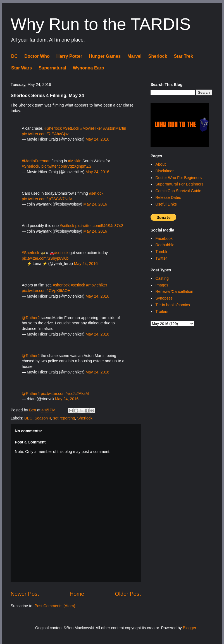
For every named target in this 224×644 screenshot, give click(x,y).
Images (162, 285)
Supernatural (52, 68)
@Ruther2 (31, 318)
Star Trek (183, 56)
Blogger (190, 628)
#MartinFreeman (36, 161)
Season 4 (43, 418)
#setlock (96, 193)
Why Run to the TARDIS (101, 24)
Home (77, 594)
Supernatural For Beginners (179, 184)
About (160, 164)
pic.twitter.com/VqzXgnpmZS (66, 166)
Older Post (128, 594)
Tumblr (161, 252)
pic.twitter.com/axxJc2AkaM (65, 394)
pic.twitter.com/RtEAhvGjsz (45, 134)
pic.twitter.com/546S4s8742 (99, 226)
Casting (162, 278)
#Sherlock (53, 128)
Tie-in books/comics (172, 305)
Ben (33, 410)
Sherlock (158, 56)
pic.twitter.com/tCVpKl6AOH (46, 291)
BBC (28, 418)
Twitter (161, 258)
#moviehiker (96, 285)
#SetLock (71, 128)
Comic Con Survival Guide (178, 191)
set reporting (64, 418)
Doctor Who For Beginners (178, 178)
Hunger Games (105, 56)
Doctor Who (37, 56)
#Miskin (75, 161)
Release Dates (168, 197)
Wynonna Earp (89, 68)
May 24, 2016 (97, 139)
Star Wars (22, 68)
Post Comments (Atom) (55, 606)
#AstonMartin (115, 128)
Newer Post (25, 594)
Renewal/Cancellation (174, 291)
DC (14, 56)
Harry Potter (69, 56)
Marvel (134, 56)
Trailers (162, 312)
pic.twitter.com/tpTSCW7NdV (47, 199)
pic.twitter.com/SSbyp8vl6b (45, 258)
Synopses (164, 298)
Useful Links (166, 204)
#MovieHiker (91, 128)
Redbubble (165, 245)
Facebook (164, 238)
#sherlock (61, 285)
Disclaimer (164, 171)
